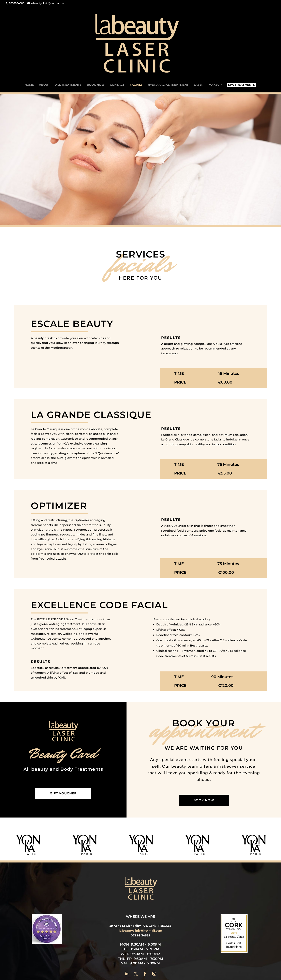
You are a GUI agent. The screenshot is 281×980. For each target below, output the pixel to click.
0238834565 (17, 3)
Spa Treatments (241, 43)
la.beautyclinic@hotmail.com (140, 889)
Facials (136, 43)
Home (29, 43)
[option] (56, 803)
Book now (96, 43)
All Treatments (184, 946)
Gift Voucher (63, 752)
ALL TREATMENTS (68, 43)
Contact (117, 43)
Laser (199, 43)
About (44, 43)
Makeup (215, 43)
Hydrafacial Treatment (168, 43)
